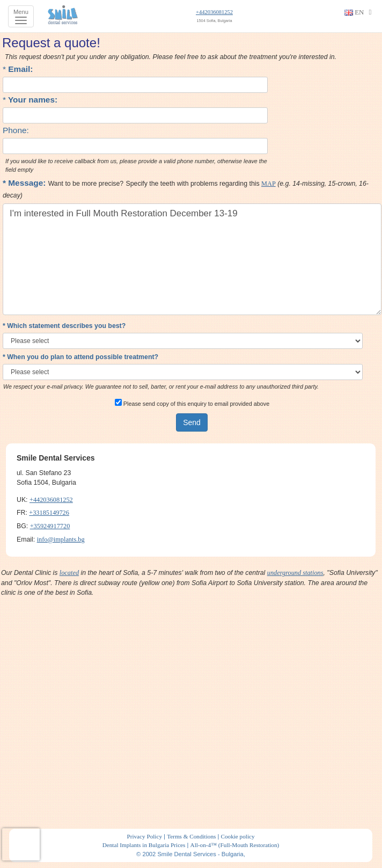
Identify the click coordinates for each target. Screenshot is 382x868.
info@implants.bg (61, 539)
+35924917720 (50, 526)
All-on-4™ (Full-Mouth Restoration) (235, 845)
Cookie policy (237, 836)
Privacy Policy (144, 836)
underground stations (295, 573)
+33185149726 (49, 513)
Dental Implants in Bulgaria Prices (144, 845)
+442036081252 (214, 12)
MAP (269, 184)
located (69, 573)
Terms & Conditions (191, 836)
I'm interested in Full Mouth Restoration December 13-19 (192, 259)
